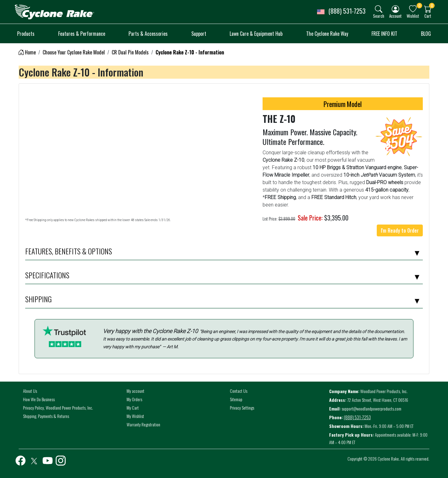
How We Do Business (39, 399)
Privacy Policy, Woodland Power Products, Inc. (58, 408)
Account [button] (395, 16)
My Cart (133, 408)
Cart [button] (428, 16)
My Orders (134, 399)
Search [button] (379, 16)
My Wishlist (135, 416)
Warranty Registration (143, 424)
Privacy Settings (242, 408)
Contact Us (239, 391)
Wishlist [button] (413, 16)
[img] (379, 9)
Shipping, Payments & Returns (46, 416)
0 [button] (420, 5)
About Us (30, 391)
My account (135, 391)
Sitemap (236, 399)
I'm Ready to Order (400, 230)
